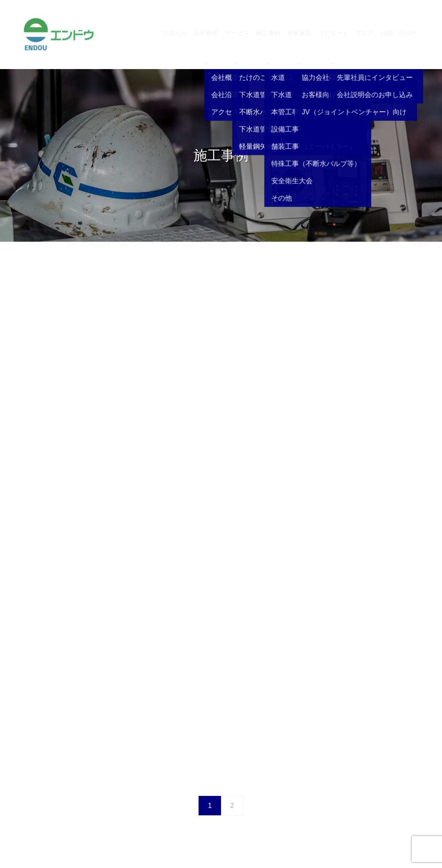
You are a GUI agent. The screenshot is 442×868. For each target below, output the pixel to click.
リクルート (333, 47)
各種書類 (299, 47)
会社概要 (206, 47)
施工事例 (268, 47)
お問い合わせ (398, 33)
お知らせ (175, 33)
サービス (237, 47)
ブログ (364, 33)
